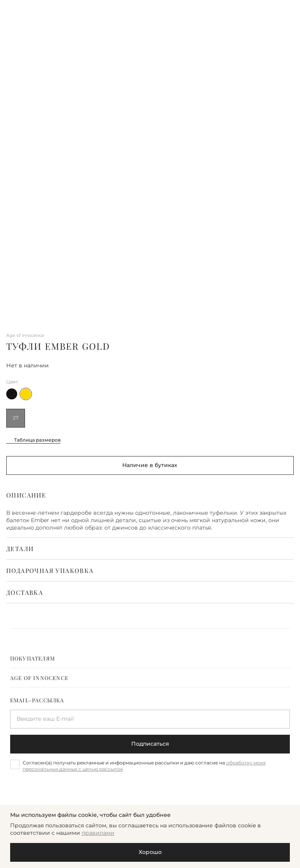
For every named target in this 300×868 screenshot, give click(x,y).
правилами (98, 833)
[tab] (150, 658)
